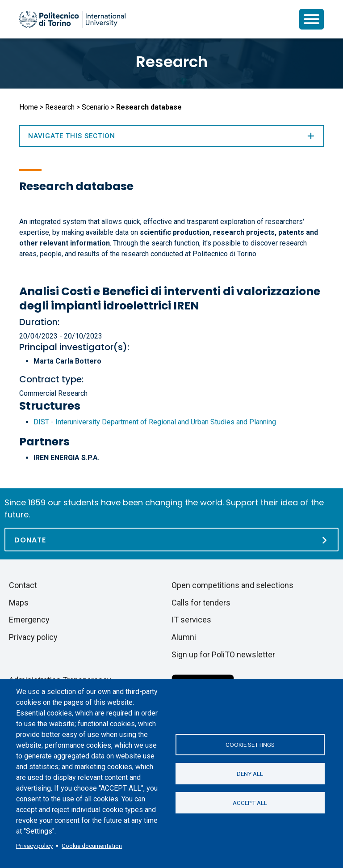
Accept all (250, 803)
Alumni (184, 637)
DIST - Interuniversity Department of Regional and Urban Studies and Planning (155, 422)
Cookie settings (250, 745)
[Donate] (171, 540)
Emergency (29, 620)
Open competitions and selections (232, 585)
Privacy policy (34, 846)
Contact (23, 585)
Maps (19, 603)
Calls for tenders (201, 603)
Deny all (250, 774)
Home (29, 107)
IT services (191, 620)
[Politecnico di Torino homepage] (72, 19)
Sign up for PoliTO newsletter (223, 654)
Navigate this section (171, 136)
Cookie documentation (92, 846)
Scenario (95, 107)
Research (172, 62)
